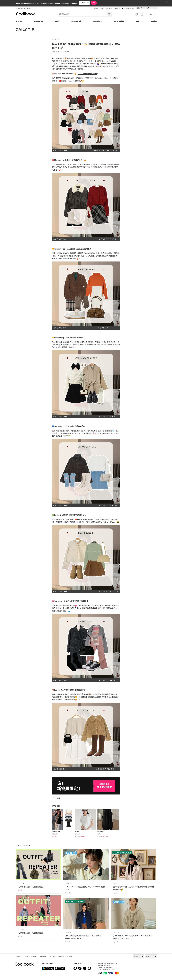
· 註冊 (102, 8)
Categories (38, 21)
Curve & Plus (119, 21)
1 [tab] (79, 839)
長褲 (99, 834)
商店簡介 (19, 957)
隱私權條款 (43, 957)
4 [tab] (89, 839)
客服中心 (61, 957)
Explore (154, 21)
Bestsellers (97, 21)
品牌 (26, 957)
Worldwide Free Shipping (23, 8)
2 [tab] (83, 839)
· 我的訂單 (109, 8)
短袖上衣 (55, 834)
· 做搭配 (96, 8)
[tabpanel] (63, 823)
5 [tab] (93, 839)
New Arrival (76, 21)
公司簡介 (70, 957)
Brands (19, 21)
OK (94, 3)
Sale (138, 21)
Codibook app (130, 8)
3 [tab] (86, 839)
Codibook (26, 14)
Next (122, 823)
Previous (50, 823)
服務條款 (34, 957)
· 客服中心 (117, 8)
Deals (57, 21)
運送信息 (52, 957)
